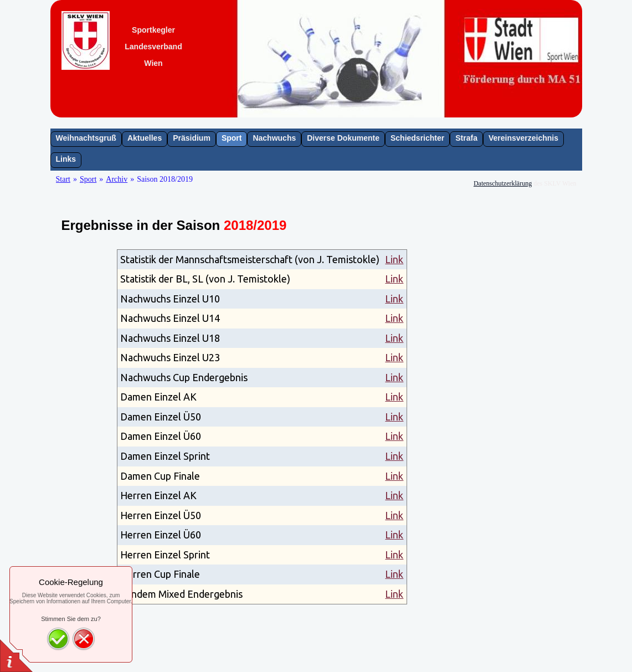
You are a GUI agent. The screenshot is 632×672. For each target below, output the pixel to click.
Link (394, 259)
